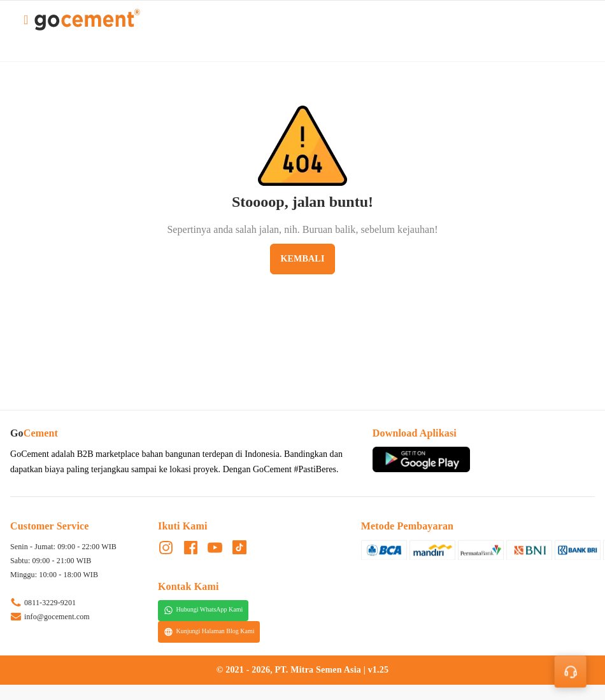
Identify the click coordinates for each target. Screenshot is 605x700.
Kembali (302, 259)
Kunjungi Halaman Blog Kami (209, 632)
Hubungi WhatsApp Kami (203, 610)
